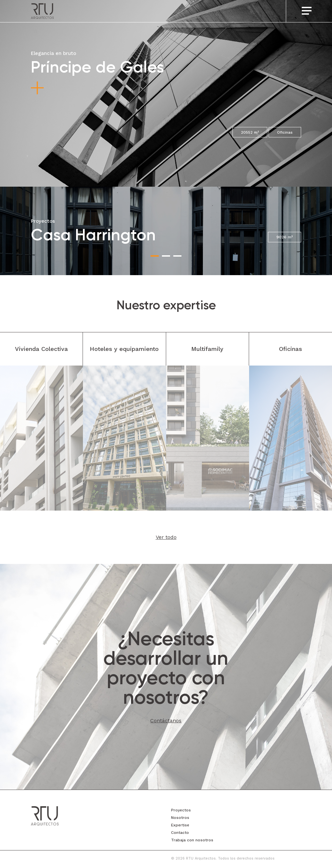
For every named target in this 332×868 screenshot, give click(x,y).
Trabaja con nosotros (192, 840)
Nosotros (180, 818)
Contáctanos (166, 721)
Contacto (180, 833)
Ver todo (166, 537)
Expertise (180, 825)
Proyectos (181, 810)
